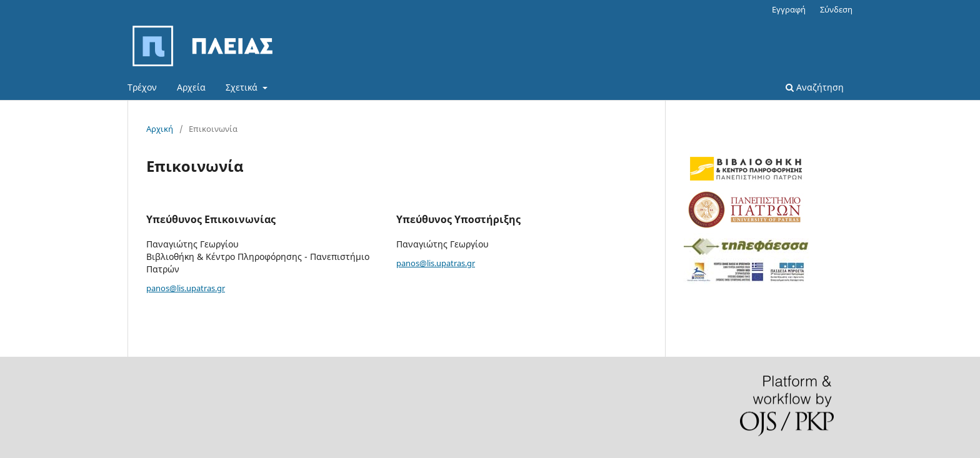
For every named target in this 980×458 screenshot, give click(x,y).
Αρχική (160, 129)
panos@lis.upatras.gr (186, 288)
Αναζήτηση (815, 87)
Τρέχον (142, 87)
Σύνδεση (836, 9)
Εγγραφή (789, 9)
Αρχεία (191, 87)
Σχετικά (243, 87)
